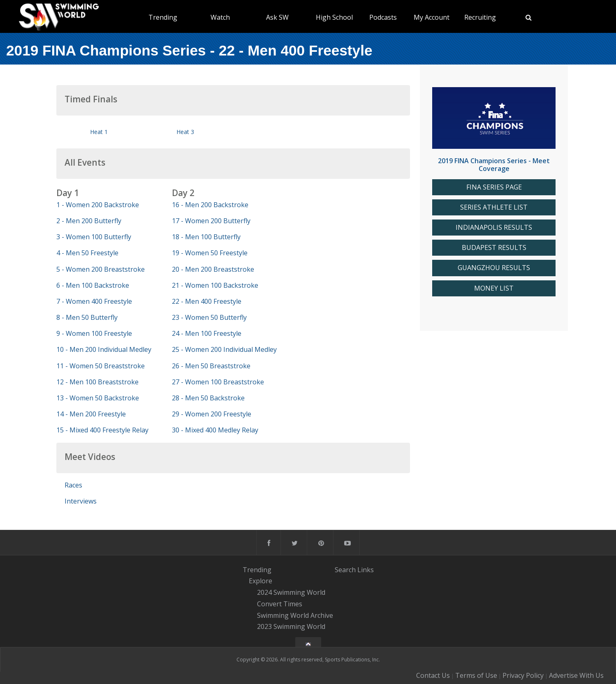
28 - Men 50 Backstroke (208, 398)
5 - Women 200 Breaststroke (101, 269)
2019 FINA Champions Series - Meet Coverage (494, 165)
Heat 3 (185, 132)
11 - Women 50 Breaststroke (101, 366)
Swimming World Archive (295, 615)
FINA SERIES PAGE (494, 187)
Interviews (81, 501)
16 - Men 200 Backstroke (210, 205)
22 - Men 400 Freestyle (207, 301)
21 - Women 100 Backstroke (215, 285)
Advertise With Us (576, 675)
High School (334, 17)
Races (73, 485)
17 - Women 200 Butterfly (211, 221)
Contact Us (433, 675)
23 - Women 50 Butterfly (209, 317)
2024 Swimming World (291, 592)
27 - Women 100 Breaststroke (218, 382)
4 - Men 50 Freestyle (87, 253)
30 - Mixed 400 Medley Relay (215, 430)
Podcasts (383, 17)
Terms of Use (476, 675)
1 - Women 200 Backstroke (98, 205)
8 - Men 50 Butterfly (87, 317)
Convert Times (280, 604)
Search (345, 570)
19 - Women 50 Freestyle (210, 253)
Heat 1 (99, 132)
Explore (261, 581)
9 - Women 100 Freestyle (94, 333)
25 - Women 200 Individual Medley (224, 349)
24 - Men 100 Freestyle (207, 333)
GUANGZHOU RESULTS (494, 268)
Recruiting (480, 17)
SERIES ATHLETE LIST (494, 207)
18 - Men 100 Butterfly (206, 237)
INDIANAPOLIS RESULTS (494, 228)
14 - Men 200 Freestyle (91, 414)
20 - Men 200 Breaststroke (213, 269)
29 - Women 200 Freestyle (212, 414)
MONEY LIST (494, 288)
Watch (220, 17)
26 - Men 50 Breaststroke (211, 366)
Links (366, 570)
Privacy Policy (523, 675)
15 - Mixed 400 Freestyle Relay (102, 430)
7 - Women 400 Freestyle (94, 301)
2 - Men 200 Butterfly (89, 221)
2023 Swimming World (291, 627)
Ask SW (277, 17)
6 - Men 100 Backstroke (93, 285)
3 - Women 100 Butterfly (94, 237)
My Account (432, 17)
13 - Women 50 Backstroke (98, 398)
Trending (163, 17)
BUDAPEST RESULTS (494, 248)
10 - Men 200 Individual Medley (104, 349)
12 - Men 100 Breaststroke (97, 382)
